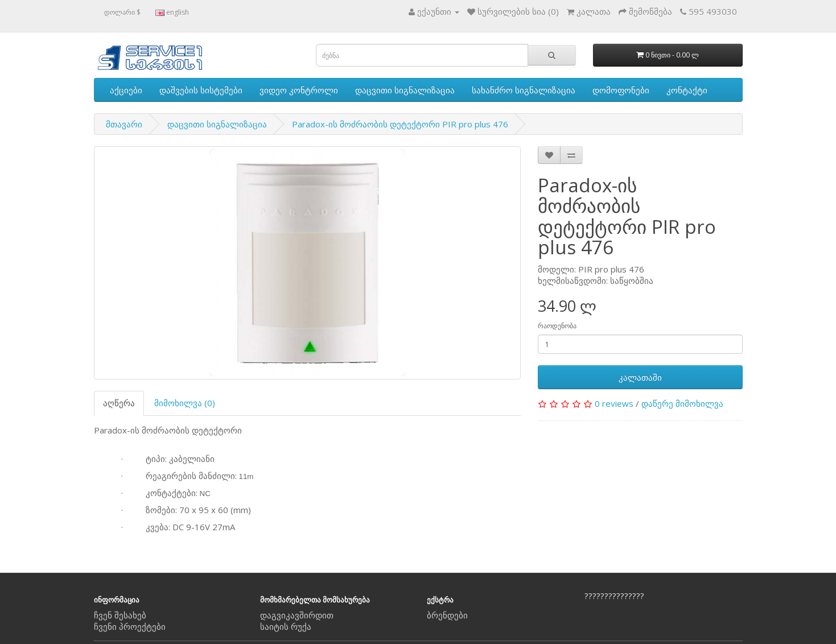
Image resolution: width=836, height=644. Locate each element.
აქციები (126, 90)
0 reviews (614, 403)
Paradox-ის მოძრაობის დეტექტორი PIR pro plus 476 (400, 124)
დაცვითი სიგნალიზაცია (405, 90)
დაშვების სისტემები (201, 90)
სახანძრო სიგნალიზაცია (524, 90)
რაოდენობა (557, 326)
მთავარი (124, 124)
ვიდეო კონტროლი (299, 90)
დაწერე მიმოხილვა (682, 403)
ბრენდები (447, 615)
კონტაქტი (687, 90)
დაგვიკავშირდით (297, 615)
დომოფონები (621, 90)
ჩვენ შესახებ (120, 615)
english (172, 12)
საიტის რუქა (286, 626)
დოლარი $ (122, 12)
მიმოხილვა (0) (185, 403)
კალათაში (640, 377)
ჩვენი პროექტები (130, 626)
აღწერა (119, 403)
